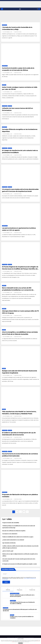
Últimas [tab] (8, 589)
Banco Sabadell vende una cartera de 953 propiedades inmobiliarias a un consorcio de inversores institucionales (18, 290)
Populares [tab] (19, 589)
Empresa (4, 85)
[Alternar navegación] (20, 9)
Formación (5, 25)
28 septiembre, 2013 (8, 316)
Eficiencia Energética (15, 594)
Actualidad (5, 106)
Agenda (4, 330)
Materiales (5, 492)
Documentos (13, 601)
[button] (37, 9)
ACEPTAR (20, 643)
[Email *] (9, 574)
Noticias (10, 106)
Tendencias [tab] (32, 589)
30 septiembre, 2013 (8, 32)
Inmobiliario (5, 66)
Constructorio (17, 32)
